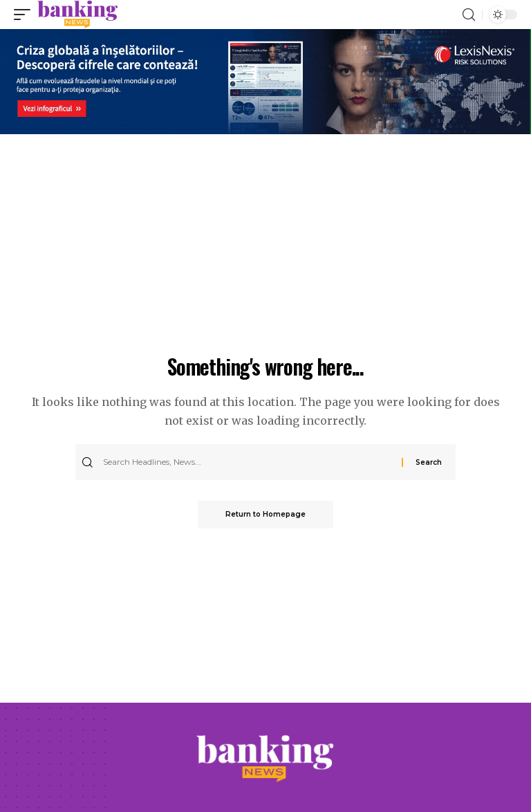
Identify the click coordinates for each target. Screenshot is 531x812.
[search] (469, 15)
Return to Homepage (265, 514)
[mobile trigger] (26, 15)
